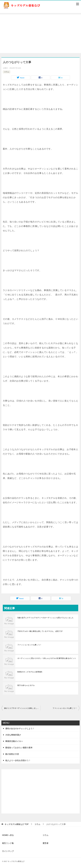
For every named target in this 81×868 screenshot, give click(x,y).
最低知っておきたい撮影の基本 (19, 748)
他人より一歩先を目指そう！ (18, 760)
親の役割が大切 (12, 754)
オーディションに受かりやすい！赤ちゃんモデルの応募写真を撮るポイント (47, 658)
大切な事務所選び (13, 735)
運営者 (46, 843)
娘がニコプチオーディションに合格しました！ (22, 708)
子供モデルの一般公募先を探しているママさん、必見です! (40, 631)
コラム (7, 72)
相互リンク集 (8, 843)
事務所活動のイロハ (14, 741)
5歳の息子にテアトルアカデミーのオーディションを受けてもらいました (46, 618)
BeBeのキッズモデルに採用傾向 (30, 672)
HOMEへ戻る (8, 835)
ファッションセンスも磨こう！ (30, 645)
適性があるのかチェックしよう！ (20, 728)
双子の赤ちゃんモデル (26, 685)
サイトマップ (8, 851)
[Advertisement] (40, 34)
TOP (17, 824)
